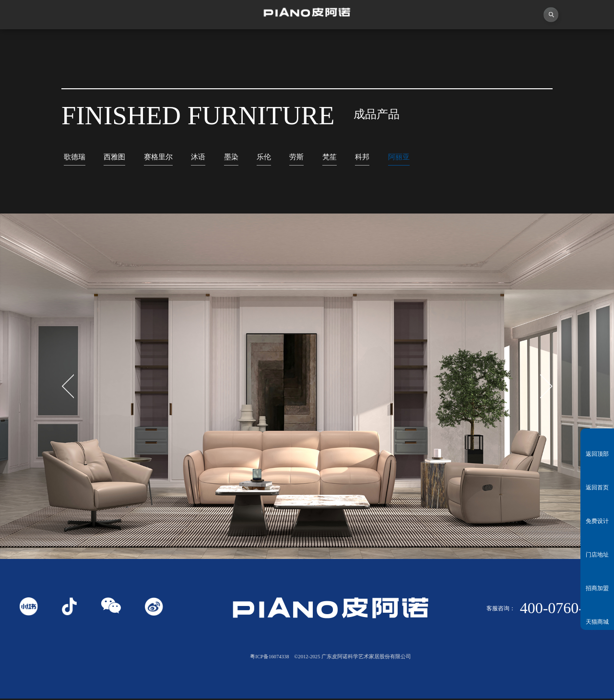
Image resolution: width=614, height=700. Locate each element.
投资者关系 (499, 43)
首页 (38, 43)
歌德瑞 (76, 158)
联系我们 (576, 43)
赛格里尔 (166, 158)
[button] (546, 388)
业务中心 (422, 43)
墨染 (244, 158)
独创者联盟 (269, 43)
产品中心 (346, 43)
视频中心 (192, 43)
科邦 (382, 158)
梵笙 (348, 158)
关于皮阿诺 (115, 43)
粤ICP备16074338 (269, 658)
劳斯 (313, 158)
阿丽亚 (421, 158)
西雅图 (119, 158)
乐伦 (278, 158)
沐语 (209, 158)
